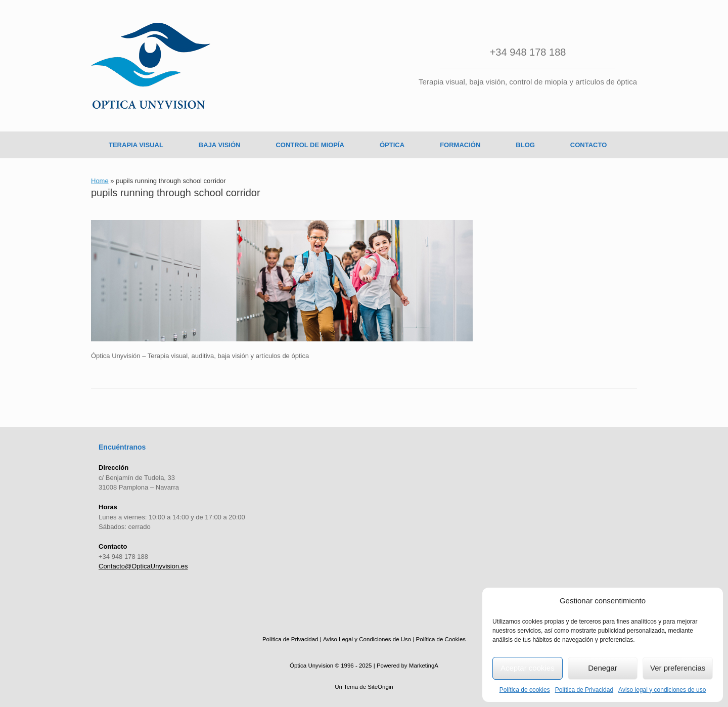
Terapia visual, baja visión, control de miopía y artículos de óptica (528, 82)
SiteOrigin (380, 687)
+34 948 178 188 (528, 52)
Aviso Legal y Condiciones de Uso (367, 639)
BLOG (525, 145)
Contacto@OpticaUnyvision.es (143, 566)
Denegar (603, 668)
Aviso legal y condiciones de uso (662, 690)
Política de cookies (525, 690)
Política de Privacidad (584, 690)
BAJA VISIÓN (220, 145)
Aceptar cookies (528, 668)
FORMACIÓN (460, 145)
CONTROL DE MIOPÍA (310, 145)
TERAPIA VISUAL (136, 145)
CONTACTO (588, 145)
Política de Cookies (441, 639)
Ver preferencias (678, 668)
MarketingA (424, 666)
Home (100, 181)
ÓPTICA (392, 145)
